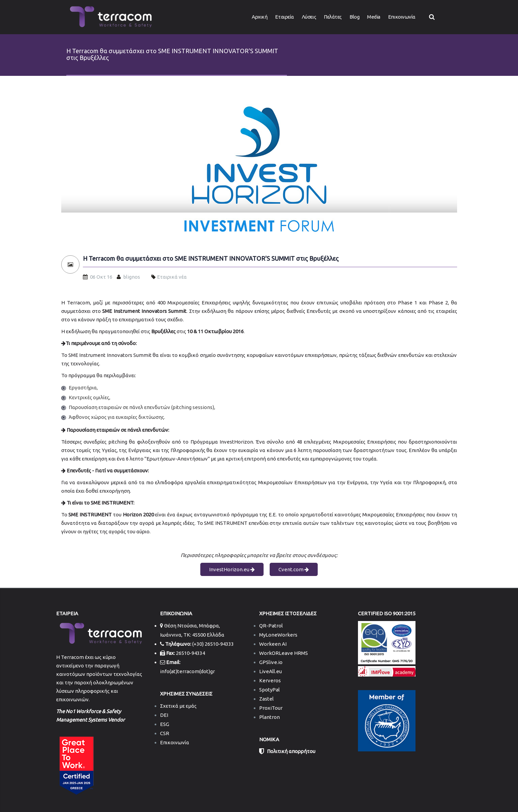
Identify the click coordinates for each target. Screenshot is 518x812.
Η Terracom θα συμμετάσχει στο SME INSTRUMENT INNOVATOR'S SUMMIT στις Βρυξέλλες (211, 259)
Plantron (269, 717)
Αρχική (260, 17)
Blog (354, 17)
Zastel (266, 699)
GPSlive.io (271, 662)
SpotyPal (269, 690)
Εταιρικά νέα (172, 277)
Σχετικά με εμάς (178, 706)
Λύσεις (309, 17)
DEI (164, 715)
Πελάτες (333, 17)
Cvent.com (294, 569)
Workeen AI (273, 644)
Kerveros (270, 680)
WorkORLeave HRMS (284, 653)
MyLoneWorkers (278, 635)
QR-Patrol (271, 626)
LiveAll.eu (271, 671)
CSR (165, 733)
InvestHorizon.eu (232, 569)
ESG (165, 724)
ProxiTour (271, 708)
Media (374, 17)
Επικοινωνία (402, 17)
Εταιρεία (284, 17)
